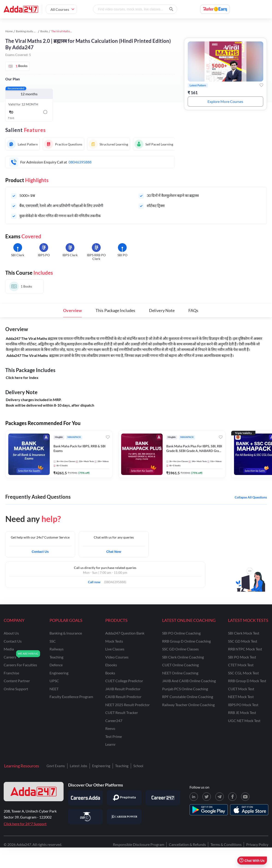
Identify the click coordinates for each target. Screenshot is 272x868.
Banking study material (30, 31)
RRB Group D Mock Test (247, 681)
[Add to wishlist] (261, 85)
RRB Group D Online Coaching (186, 641)
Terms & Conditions (226, 844)
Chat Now (114, 552)
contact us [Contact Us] (13, 641)
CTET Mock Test (241, 665)
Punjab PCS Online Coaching (185, 689)
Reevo (110, 728)
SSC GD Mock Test (243, 641)
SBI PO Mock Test (242, 657)
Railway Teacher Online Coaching (188, 705)
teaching (56, 657)
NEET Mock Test (241, 697)
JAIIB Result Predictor (123, 689)
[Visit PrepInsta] (124, 798)
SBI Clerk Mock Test (244, 633)
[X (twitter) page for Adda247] (207, 797)
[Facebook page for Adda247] (232, 797)
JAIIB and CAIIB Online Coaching (189, 681)
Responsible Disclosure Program (139, 844)
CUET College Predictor (124, 681)
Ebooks (111, 665)
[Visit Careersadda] (85, 798)
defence (56, 665)
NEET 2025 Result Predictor (127, 705)
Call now (96, 581)
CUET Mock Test (241, 689)
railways (57, 649)
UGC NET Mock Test (244, 721)
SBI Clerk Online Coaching (183, 657)
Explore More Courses (225, 101)
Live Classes (115, 649)
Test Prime (114, 736)
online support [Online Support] (16, 689)
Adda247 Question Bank (125, 633)
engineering (59, 673)
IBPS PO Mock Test (243, 705)
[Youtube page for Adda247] (245, 797)
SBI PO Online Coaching (181, 633)
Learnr (110, 744)
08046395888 (80, 162)
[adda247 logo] (34, 792)
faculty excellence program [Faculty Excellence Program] (71, 697)
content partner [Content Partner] (17, 681)
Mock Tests (114, 641)
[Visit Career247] (163, 798)
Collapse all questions (251, 497)
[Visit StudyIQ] (85, 817)
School (138, 766)
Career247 (114, 721)
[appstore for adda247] (249, 810)
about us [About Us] (11, 633)
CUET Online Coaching (180, 665)
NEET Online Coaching (180, 673)
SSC (53, 641)
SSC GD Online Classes (180, 649)
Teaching (122, 766)
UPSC (54, 681)
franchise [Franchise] (11, 673)
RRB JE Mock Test (242, 712)
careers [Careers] (10, 657)
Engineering (101, 766)
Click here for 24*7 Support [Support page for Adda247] (25, 824)
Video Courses (117, 657)
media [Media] (9, 649)
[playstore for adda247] (209, 810)
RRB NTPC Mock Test (245, 649)
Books (44, 31)
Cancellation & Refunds (187, 844)
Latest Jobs (79, 766)
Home (9, 31)
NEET (54, 689)
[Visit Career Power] (124, 817)
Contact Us (40, 552)
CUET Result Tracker (122, 712)
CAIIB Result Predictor (123, 697)
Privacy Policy (257, 844)
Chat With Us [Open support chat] (252, 861)
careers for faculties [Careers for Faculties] (20, 665)
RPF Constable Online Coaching (188, 697)
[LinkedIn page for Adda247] (194, 797)
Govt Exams (56, 766)
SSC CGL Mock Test (243, 673)
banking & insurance (66, 633)
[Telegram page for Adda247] (219, 797)
